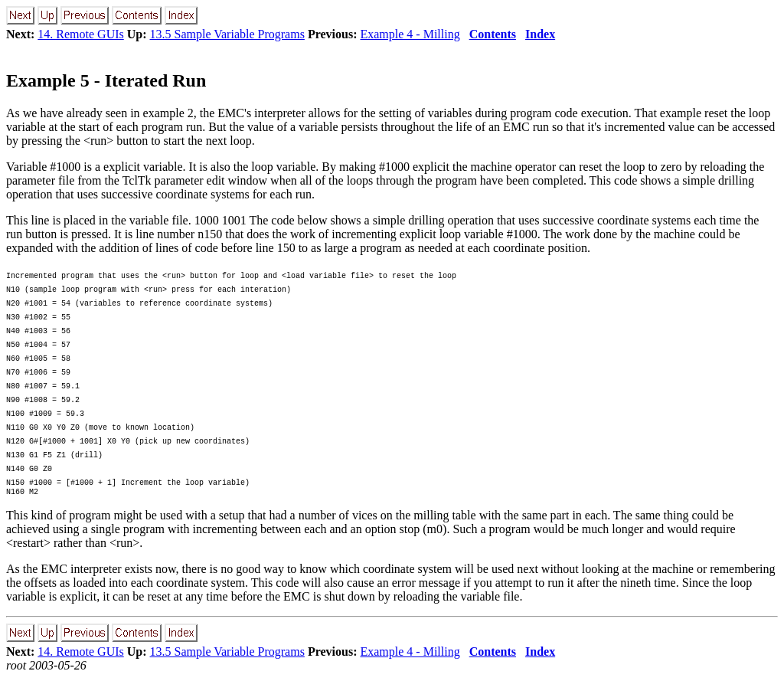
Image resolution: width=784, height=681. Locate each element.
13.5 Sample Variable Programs (227, 34)
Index (540, 34)
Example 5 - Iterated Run (106, 80)
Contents (493, 34)
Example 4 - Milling (410, 34)
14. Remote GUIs (80, 34)
